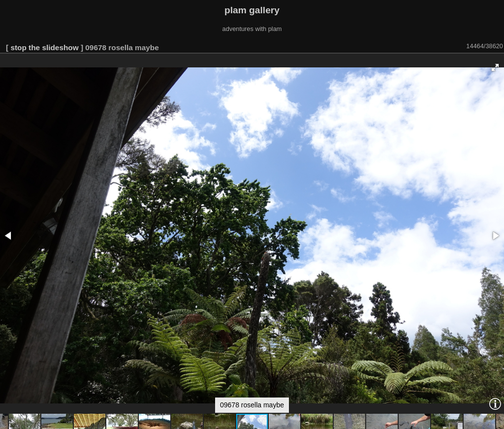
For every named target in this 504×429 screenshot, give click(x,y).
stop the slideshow (44, 47)
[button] (495, 67)
